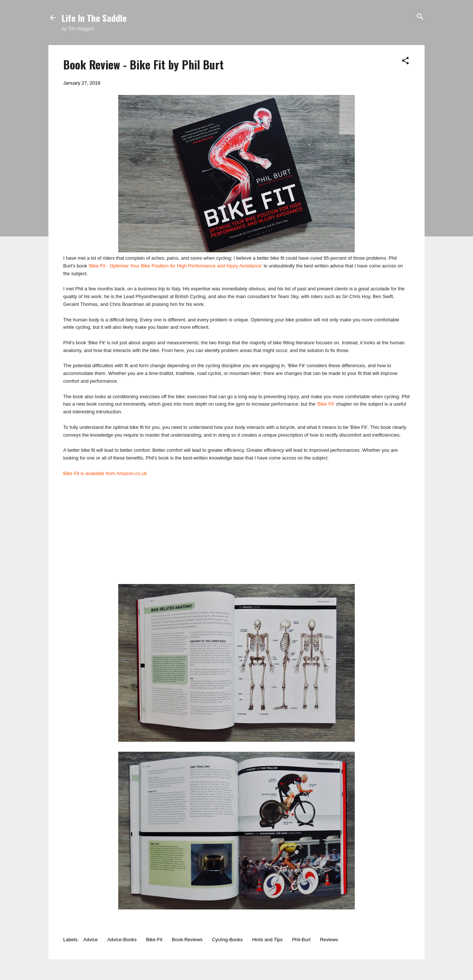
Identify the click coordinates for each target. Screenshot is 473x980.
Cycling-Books (227, 940)
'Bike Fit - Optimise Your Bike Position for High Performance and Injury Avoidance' (175, 266)
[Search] (420, 17)
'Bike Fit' (326, 404)
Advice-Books (122, 940)
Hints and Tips (267, 940)
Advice (91, 940)
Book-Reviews (187, 940)
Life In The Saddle (94, 18)
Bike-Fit (154, 940)
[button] (405, 61)
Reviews (329, 940)
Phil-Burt (301, 940)
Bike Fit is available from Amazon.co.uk (105, 473)
